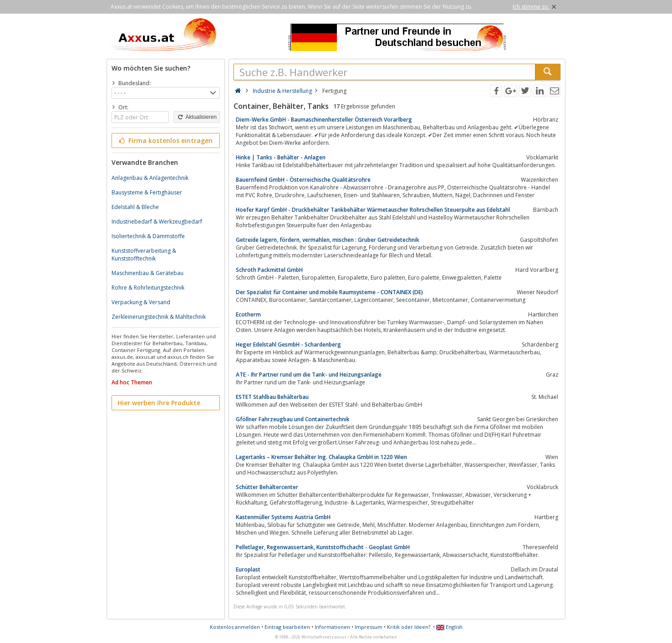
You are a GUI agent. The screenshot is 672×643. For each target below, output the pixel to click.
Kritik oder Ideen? (409, 627)
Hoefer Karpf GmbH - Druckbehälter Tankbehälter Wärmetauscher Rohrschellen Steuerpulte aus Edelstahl (373, 210)
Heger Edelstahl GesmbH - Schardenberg (288, 344)
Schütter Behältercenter (267, 487)
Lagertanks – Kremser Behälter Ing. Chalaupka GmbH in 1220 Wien (321, 457)
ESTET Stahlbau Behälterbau (272, 397)
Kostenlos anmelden (235, 627)
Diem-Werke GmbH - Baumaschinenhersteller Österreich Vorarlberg (324, 120)
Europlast (248, 569)
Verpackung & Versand (141, 302)
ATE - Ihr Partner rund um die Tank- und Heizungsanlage (309, 375)
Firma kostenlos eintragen (165, 140)
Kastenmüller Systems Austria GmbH (283, 517)
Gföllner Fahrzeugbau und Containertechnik (293, 419)
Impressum (369, 627)
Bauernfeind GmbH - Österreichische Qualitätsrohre (303, 180)
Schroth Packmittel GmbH (269, 270)
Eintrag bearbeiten (287, 627)
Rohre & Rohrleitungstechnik (148, 288)
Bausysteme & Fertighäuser (147, 192)
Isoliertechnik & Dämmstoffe (148, 236)
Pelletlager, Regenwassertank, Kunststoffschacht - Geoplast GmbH (323, 547)
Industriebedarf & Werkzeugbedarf (157, 222)
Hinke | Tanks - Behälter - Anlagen (281, 157)
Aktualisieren (197, 117)
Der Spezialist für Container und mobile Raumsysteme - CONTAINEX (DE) (329, 292)
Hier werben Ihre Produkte (159, 403)
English (449, 627)
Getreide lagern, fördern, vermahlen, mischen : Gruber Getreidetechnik (328, 240)
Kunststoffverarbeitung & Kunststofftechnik (144, 255)
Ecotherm (248, 314)
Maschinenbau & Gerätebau (148, 273)
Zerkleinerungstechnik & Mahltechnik (159, 317)
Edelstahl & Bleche (135, 207)
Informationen (332, 627)
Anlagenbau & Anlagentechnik (150, 178)
